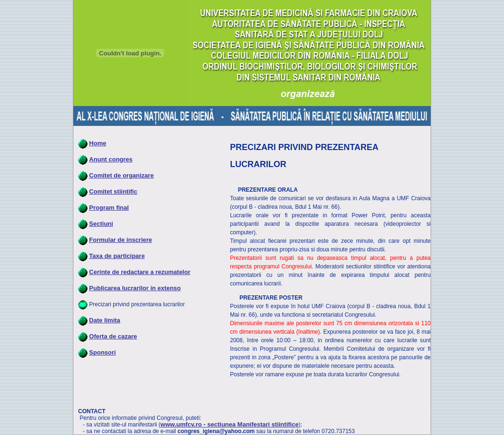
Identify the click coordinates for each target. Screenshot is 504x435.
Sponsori (102, 352)
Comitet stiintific (113, 191)
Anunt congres (111, 159)
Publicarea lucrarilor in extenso (135, 288)
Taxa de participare (117, 256)
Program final (109, 208)
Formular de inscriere (120, 240)
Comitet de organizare (121, 175)
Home (97, 143)
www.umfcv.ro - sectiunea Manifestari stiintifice (230, 424)
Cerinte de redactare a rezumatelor (140, 272)
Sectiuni (101, 224)
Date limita (105, 320)
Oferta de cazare (113, 336)
